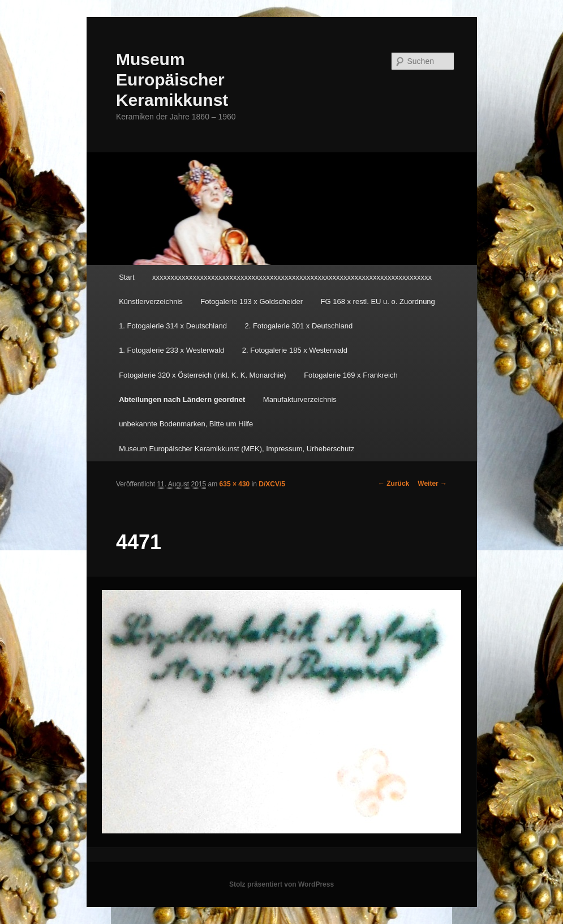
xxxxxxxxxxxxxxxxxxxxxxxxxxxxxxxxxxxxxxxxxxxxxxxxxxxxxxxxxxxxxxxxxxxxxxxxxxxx (292, 277)
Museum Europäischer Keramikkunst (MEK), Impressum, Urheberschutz (237, 449)
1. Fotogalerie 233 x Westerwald (171, 350)
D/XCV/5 (272, 484)
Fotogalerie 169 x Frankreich (351, 375)
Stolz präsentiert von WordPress (281, 884)
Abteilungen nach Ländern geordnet (182, 399)
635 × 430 (235, 484)
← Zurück (394, 484)
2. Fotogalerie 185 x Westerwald (295, 350)
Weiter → (432, 484)
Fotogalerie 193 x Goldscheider (252, 301)
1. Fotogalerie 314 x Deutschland (173, 326)
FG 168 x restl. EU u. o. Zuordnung (378, 301)
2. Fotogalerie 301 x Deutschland (298, 326)
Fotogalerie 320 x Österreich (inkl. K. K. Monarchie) (203, 375)
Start (126, 277)
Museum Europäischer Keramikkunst (172, 80)
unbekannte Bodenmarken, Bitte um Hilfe (186, 424)
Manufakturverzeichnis (300, 399)
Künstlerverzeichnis (151, 301)
